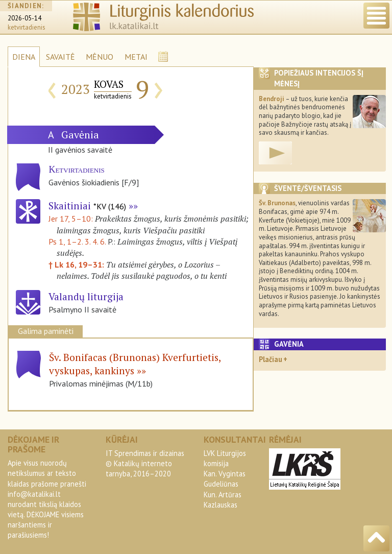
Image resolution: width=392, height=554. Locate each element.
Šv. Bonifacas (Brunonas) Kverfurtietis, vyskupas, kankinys (135, 364)
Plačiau (271, 359)
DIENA (24, 57)
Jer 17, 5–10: (72, 219)
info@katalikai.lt (34, 494)
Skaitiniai (87, 206)
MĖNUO (100, 57)
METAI (136, 57)
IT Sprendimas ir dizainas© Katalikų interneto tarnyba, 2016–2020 (145, 463)
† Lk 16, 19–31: (77, 264)
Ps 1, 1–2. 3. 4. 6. (77, 242)
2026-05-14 (24, 18)
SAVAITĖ (60, 57)
